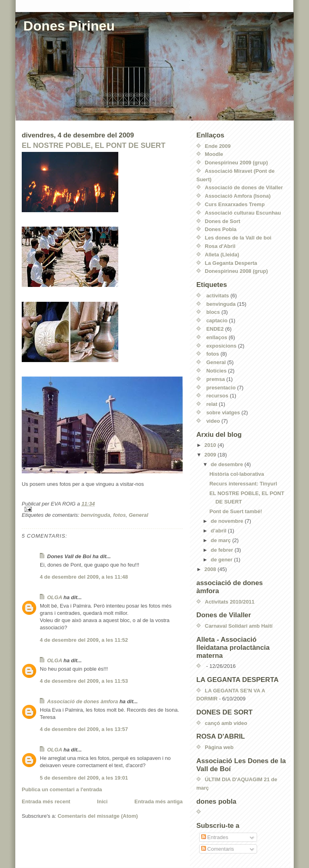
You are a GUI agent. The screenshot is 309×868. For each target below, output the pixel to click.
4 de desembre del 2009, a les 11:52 (84, 640)
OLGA (55, 597)
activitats (218, 296)
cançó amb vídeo (226, 723)
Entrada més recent (46, 801)
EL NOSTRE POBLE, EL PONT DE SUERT (94, 145)
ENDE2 (215, 329)
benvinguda (96, 515)
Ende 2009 (218, 146)
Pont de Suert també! (236, 511)
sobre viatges (223, 413)
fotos (119, 515)
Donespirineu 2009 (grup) (236, 163)
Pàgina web (219, 747)
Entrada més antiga (159, 801)
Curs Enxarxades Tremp (235, 204)
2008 (211, 569)
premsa (216, 379)
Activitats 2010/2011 (230, 602)
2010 (211, 445)
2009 (211, 455)
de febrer (223, 550)
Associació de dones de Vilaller (244, 187)
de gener (222, 560)
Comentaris (218, 849)
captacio (217, 320)
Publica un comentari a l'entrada (62, 789)
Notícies (217, 371)
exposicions (221, 346)
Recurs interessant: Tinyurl (243, 484)
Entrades (215, 837)
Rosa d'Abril (220, 246)
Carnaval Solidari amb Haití (239, 626)
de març (221, 540)
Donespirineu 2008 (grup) (236, 271)
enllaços (217, 337)
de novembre (228, 521)
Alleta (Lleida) (222, 255)
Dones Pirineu (69, 26)
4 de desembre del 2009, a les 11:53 (84, 681)
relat (212, 404)
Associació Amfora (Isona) (238, 196)
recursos (217, 396)
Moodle (214, 154)
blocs (213, 312)
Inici (102, 801)
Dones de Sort (222, 221)
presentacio (221, 388)
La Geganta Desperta (231, 263)
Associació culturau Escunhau (243, 213)
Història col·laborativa (237, 474)
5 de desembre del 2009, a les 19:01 (84, 778)
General (138, 515)
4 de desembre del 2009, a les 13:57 (84, 729)
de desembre (228, 464)
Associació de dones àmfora (82, 701)
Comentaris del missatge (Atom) (98, 816)
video (213, 421)
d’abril (219, 531)
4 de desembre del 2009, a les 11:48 (84, 577)
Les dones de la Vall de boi (238, 238)
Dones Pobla (221, 229)
